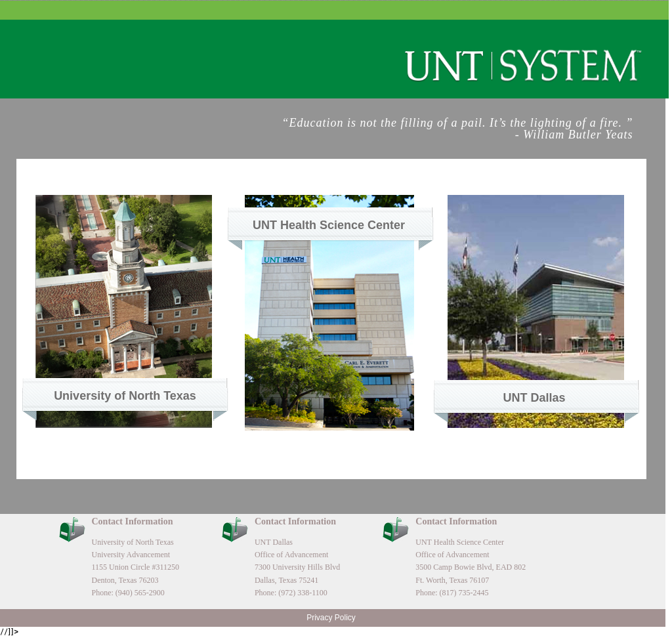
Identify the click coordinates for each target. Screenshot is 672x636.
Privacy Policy (331, 618)
